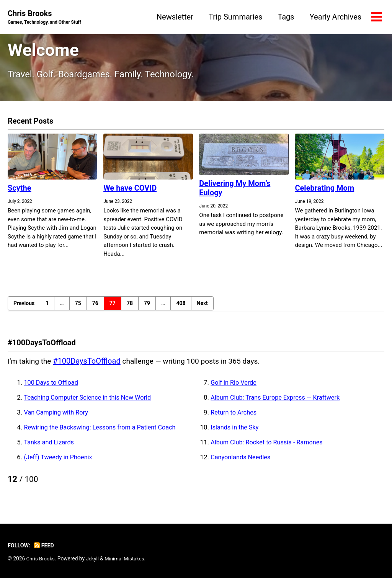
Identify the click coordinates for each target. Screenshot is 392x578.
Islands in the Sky (236, 431)
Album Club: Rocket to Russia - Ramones (269, 446)
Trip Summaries (235, 17)
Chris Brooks (46, 18)
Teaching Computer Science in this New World (91, 402)
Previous (24, 307)
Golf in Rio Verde (234, 387)
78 (130, 307)
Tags (285, 17)
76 (95, 307)
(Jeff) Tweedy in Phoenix (60, 461)
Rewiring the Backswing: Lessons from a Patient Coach (104, 431)
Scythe (20, 192)
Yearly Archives (335, 17)
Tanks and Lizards (50, 446)
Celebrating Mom (324, 192)
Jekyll (94, 558)
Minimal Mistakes (127, 558)
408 (181, 307)
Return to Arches (235, 416)
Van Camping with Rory (58, 416)
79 (147, 307)
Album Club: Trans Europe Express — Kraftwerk (278, 402)
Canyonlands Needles (242, 461)
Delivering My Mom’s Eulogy (235, 192)
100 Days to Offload (52, 387)
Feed (46, 545)
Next (202, 307)
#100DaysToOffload (89, 365)
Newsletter (174, 17)
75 (78, 307)
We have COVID (130, 192)
